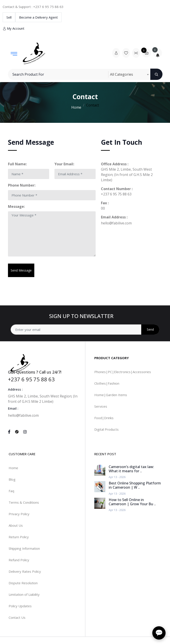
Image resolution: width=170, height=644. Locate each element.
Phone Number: (22, 185)
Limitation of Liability (24, 594)
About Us (16, 525)
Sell (9, 17)
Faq (11, 491)
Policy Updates (20, 606)
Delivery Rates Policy (25, 571)
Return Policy (19, 537)
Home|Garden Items (111, 395)
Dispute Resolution (23, 583)
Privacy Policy (19, 514)
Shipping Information (24, 548)
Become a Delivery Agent (38, 17)
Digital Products (106, 429)
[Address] (85, 330)
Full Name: (17, 164)
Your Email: (64, 164)
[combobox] (129, 74)
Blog (12, 479)
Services (101, 406)
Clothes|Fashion (107, 383)
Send (150, 329)
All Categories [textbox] (122, 74)
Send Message (21, 270)
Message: (16, 206)
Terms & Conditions (24, 502)
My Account (14, 28)
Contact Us (17, 617)
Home (76, 107)
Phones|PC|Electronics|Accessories (123, 372)
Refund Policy (19, 560)
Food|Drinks (104, 418)
